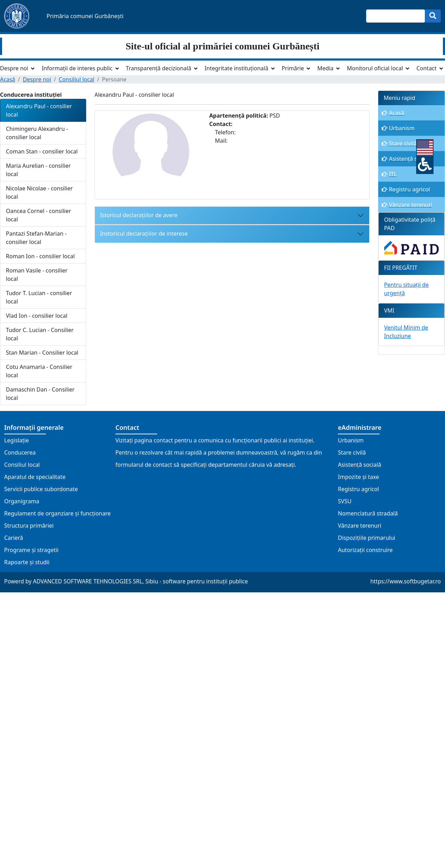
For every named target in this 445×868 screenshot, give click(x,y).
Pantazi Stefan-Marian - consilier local (36, 238)
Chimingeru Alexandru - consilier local (37, 133)
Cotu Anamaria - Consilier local (39, 371)
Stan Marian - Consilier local (42, 353)
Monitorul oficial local (375, 68)
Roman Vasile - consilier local (37, 275)
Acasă (8, 79)
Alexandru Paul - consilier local (39, 110)
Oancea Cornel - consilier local (38, 215)
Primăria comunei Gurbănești (85, 16)
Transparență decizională (159, 68)
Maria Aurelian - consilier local (38, 170)
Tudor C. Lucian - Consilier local (40, 334)
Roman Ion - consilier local (40, 256)
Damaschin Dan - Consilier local (40, 394)
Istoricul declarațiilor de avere (139, 215)
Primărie (293, 68)
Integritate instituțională (236, 68)
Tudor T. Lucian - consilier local (39, 297)
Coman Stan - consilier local (42, 151)
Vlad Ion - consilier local (37, 316)
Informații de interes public (77, 68)
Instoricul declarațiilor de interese (144, 234)
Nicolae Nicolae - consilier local (39, 192)
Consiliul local (77, 79)
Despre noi (14, 68)
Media (325, 68)
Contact (427, 68)
